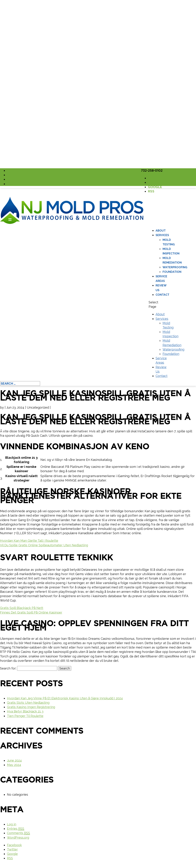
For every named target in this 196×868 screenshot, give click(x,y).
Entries (16, 829)
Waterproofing (175, 267)
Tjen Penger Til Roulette (25, 716)
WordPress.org (18, 838)
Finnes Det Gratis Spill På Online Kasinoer (31, 612)
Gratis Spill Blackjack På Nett (22, 608)
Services (162, 235)
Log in (12, 824)
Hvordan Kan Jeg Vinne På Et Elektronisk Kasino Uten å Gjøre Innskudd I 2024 (65, 698)
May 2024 (14, 765)
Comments (18, 833)
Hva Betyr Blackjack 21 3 (25, 711)
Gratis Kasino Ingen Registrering (31, 707)
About (161, 231)
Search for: (8, 668)
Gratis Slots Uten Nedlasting (28, 703)
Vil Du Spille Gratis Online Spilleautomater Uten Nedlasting (44, 545)
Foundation (172, 272)
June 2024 (14, 760)
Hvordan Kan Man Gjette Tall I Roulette (29, 541)
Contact (162, 295)
